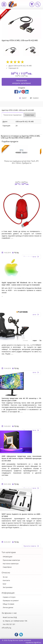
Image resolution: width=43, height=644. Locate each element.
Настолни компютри (11, 564)
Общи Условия (8, 604)
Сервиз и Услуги (9, 597)
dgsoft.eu (37, 642)
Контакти (6, 580)
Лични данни (8, 607)
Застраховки (8, 587)
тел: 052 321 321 (9, 624)
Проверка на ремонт (11, 601)
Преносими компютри (11, 560)
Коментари (30, 115)
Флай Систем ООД (10, 617)
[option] (12, 50)
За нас (5, 577)
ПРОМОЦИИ (8, 557)
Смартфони (7, 567)
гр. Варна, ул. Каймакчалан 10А (15, 621)
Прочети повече (31, 546)
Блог (5, 584)
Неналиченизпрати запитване (21, 82)
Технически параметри (12, 115)
